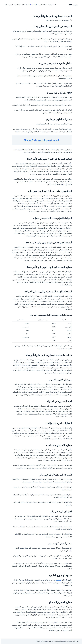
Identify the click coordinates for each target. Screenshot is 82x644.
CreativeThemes (39, 641)
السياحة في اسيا (33, 5)
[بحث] (5, 5)
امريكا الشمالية (25, 5)
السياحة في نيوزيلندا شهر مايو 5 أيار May (41, 140)
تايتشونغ (57, 580)
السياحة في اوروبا (51, 5)
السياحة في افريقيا (42, 5)
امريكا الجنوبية (17, 5)
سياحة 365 (73, 5)
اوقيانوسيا (10, 5)
